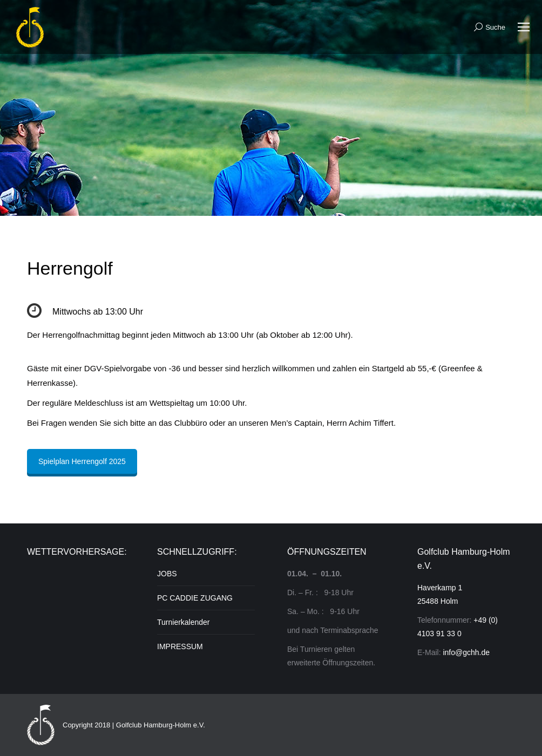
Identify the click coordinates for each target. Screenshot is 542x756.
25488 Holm (438, 601)
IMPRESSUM (180, 646)
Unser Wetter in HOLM (76, 608)
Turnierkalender (184, 622)
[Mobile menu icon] (524, 27)
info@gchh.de (466, 652)
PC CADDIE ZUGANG (195, 598)
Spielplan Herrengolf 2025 (82, 461)
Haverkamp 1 (440, 588)
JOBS (167, 574)
